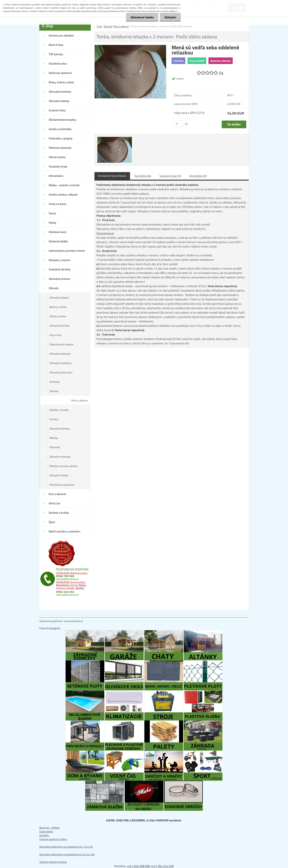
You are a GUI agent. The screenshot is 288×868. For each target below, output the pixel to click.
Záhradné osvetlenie (60, 363)
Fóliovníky (55, 447)
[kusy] (179, 124)
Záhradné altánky (59, 101)
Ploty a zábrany (79, 400)
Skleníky (54, 391)
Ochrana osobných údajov (53, 839)
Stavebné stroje (58, 166)
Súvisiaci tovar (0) (170, 176)
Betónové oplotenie (60, 73)
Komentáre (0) (198, 176)
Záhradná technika (59, 326)
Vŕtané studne (57, 157)
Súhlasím (170, 17)
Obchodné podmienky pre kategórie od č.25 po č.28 (67, 854)
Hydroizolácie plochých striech (67, 251)
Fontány (54, 419)
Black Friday (56, 45)
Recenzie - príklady (50, 828)
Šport (52, 522)
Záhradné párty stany (61, 372)
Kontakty (44, 835)
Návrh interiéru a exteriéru (64, 531)
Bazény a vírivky (58, 307)
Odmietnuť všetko (142, 17)
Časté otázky (46, 831)
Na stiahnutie (143, 176)
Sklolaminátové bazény (62, 120)
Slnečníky (55, 382)
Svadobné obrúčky (60, 269)
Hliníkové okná (57, 232)
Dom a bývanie (57, 494)
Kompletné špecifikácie (112, 176)
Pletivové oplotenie (60, 148)
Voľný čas (54, 503)
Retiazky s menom (60, 260)
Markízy (54, 438)
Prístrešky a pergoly (61, 138)
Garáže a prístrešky (60, 129)
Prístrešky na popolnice (62, 485)
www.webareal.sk (73, 621)
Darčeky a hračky (59, 513)
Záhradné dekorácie (60, 354)
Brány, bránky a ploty (61, 82)
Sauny (52, 213)
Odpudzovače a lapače (61, 344)
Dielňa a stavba (58, 316)
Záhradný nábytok (59, 297)
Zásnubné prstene (59, 279)
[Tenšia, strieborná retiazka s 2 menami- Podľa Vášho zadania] (130, 47)
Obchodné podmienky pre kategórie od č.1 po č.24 (66, 847)
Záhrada (54, 288)
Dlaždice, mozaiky (59, 410)
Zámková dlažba (58, 241)
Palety (52, 223)
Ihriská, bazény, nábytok (63, 195)
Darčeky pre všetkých (61, 36)
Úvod (99, 26)
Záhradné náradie (59, 475)
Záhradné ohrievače (60, 457)
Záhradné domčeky (60, 92)
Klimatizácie (56, 176)
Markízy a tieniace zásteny (64, 466)
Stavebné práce (58, 64)
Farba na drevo (57, 204)
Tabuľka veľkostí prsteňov (53, 862)
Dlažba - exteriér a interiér (64, 185)
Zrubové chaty (57, 110)
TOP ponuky (56, 54)
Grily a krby (55, 335)
